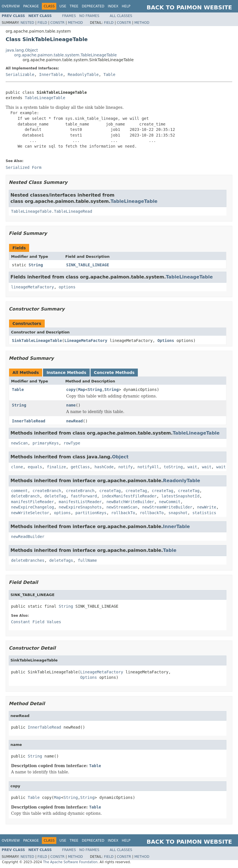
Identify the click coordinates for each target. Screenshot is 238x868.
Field (42, 23)
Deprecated (93, 6)
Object (120, 457)
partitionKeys (91, 513)
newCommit (170, 502)
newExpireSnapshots (80, 507)
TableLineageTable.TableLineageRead (52, 211)
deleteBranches (28, 560)
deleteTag (55, 496)
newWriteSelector (30, 513)
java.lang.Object (22, 50)
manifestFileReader (33, 502)
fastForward (84, 496)
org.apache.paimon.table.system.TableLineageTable (66, 55)
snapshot (178, 513)
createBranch (47, 491)
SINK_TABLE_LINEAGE (88, 265)
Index (113, 6)
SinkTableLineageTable (37, 341)
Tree (74, 6)
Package (31, 6)
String (36, 265)
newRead (75, 421)
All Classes (121, 16)
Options (166, 341)
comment (19, 491)
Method (75, 23)
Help (126, 6)
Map (82, 390)
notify (126, 467)
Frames (69, 16)
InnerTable (51, 75)
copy (71, 390)
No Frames (89, 16)
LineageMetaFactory (86, 341)
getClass (80, 467)
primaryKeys (46, 443)
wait (192, 467)
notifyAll (148, 467)
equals (35, 467)
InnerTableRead (29, 421)
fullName (87, 560)
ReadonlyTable (83, 75)
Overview (11, 6)
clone (17, 467)
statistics (204, 513)
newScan (19, 443)
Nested (27, 23)
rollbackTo (123, 513)
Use (63, 6)
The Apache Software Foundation (70, 862)
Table (110, 75)
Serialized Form (23, 167)
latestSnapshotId (180, 496)
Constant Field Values (36, 622)
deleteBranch (25, 496)
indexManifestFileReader (129, 496)
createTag (110, 491)
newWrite (206, 507)
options (67, 287)
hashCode (104, 467)
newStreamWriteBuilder (167, 507)
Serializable (20, 75)
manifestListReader (80, 502)
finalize (56, 467)
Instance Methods (66, 373)
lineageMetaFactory (33, 287)
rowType (72, 443)
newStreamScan (122, 507)
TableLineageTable (45, 98)
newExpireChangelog (33, 507)
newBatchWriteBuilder (130, 502)
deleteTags (61, 560)
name (71, 405)
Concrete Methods (114, 373)
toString (173, 467)
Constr (57, 23)
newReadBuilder (28, 537)
